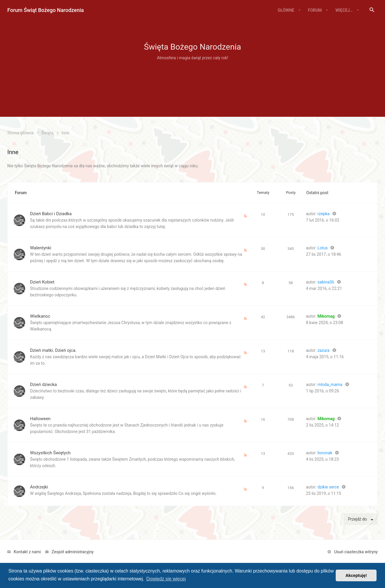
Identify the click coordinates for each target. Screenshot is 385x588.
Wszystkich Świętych (50, 453)
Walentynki (41, 248)
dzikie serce (328, 487)
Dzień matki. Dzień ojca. (53, 350)
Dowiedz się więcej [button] (166, 579)
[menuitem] (372, 10)
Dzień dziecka (43, 385)
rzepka (323, 214)
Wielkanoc (40, 316)
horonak (325, 453)
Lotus (322, 248)
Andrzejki (39, 487)
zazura (323, 350)
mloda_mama (330, 385)
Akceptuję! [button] (356, 575)
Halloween (40, 419)
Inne (13, 152)
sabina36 (326, 282)
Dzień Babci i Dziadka (51, 214)
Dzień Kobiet (42, 282)
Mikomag (326, 316)
